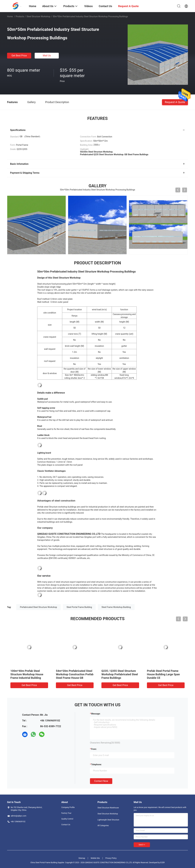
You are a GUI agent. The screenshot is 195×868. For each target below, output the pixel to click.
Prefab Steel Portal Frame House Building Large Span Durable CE (163, 674)
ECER (162, 863)
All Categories (103, 826)
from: (94, 749)
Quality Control (67, 819)
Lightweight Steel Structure (108, 820)
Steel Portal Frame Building (79, 607)
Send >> (142, 845)
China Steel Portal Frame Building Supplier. (48, 863)
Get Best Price (19, 56)
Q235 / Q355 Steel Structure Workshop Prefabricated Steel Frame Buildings (120, 674)
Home (10, 16)
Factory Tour (66, 813)
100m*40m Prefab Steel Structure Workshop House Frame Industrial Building (27, 674)
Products (20, 16)
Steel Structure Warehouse (108, 808)
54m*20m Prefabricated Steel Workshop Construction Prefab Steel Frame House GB (75, 674)
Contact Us (66, 825)
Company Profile (68, 807)
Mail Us (47, 56)
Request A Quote (175, 102)
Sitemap (82, 858)
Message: (96, 714)
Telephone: (96, 764)
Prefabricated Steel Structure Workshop (39, 607)
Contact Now (101, 781)
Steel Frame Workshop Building (116, 607)
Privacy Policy (111, 858)
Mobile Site (95, 858)
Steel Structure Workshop (38, 16)
